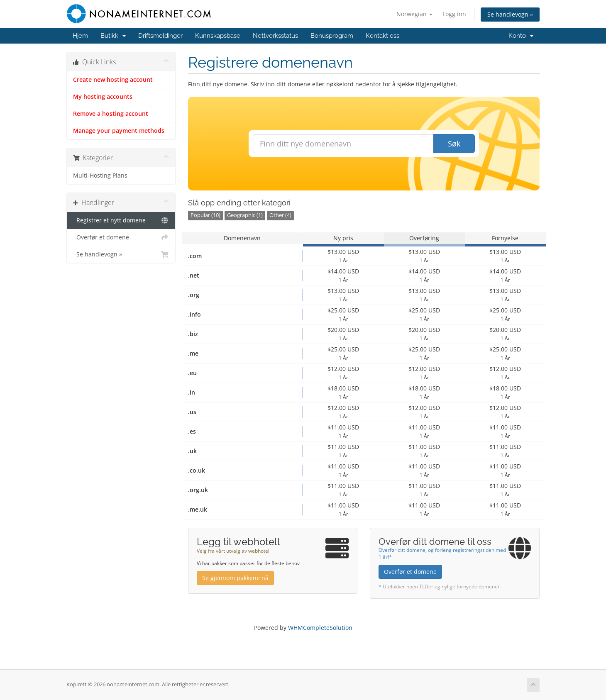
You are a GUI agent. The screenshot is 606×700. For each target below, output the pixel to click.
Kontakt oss (382, 36)
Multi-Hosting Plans (100, 176)
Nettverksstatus (275, 36)
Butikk (113, 36)
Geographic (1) (245, 215)
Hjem (80, 36)
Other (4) (280, 215)
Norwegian (414, 14)
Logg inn (454, 14)
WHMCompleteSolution (320, 628)
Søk (454, 144)
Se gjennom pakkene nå (235, 578)
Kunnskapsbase (218, 36)
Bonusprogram (332, 36)
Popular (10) (205, 215)
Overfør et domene (121, 237)
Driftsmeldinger (160, 36)
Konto (521, 36)
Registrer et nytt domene (121, 220)
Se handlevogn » (510, 14)
